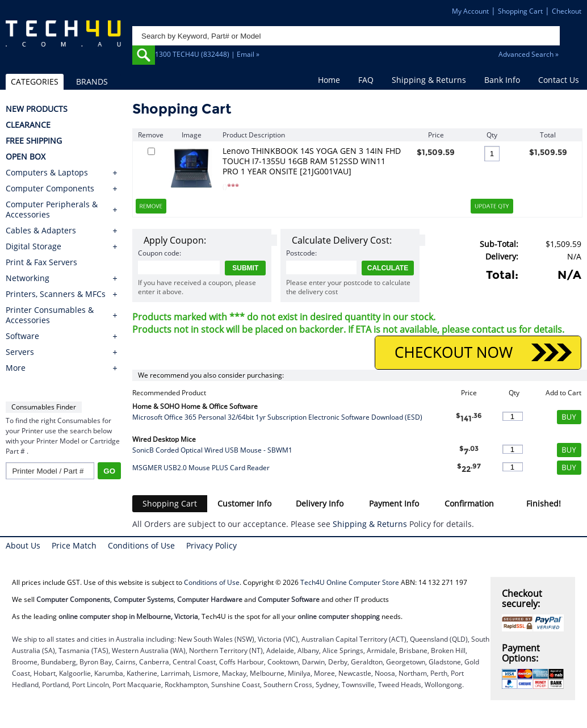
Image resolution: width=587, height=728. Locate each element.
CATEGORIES (35, 81)
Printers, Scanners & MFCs (56, 294)
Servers (20, 352)
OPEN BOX (26, 157)
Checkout (567, 11)
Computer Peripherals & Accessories (52, 210)
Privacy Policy (211, 545)
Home (329, 80)
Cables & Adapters (41, 231)
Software (22, 336)
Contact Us (559, 80)
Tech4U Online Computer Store (350, 582)
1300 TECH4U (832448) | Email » (207, 54)
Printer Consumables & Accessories (50, 315)
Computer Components (50, 189)
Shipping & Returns (429, 80)
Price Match (74, 545)
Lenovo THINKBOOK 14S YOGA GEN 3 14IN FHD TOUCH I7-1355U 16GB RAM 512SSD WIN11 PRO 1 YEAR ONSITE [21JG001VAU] (312, 161)
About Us (23, 545)
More (16, 368)
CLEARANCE (28, 125)
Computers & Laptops (47, 173)
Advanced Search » (529, 54)
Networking (28, 278)
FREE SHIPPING (34, 141)
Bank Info (502, 80)
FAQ (366, 80)
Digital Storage (33, 246)
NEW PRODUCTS (37, 109)
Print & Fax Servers (41, 262)
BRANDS (92, 81)
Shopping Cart (520, 11)
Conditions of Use (141, 545)
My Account (470, 11)
